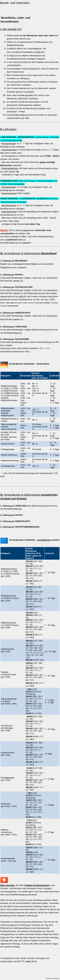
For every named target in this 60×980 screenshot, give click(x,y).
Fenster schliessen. (53, 978)
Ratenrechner (29, 303)
